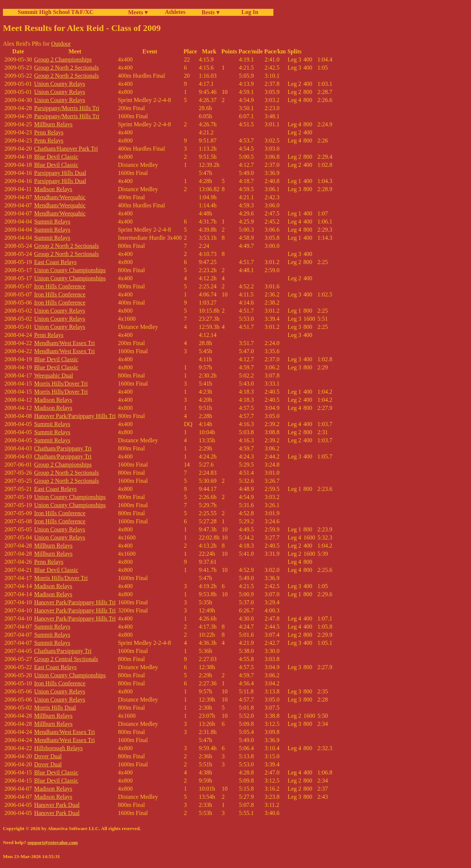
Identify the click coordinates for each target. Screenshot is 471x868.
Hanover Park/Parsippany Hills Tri (75, 416)
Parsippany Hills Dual (60, 173)
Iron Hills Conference (60, 286)
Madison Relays (53, 189)
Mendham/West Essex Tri (65, 343)
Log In (248, 12)
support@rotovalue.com (52, 842)
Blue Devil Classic (56, 157)
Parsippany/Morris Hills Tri (67, 108)
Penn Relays (49, 132)
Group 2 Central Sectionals (66, 659)
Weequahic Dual (54, 375)
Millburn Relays (53, 124)
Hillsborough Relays (59, 748)
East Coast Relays (56, 262)
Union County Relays (60, 84)
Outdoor (61, 44)
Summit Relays (52, 222)
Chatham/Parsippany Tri (63, 448)
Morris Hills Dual (55, 708)
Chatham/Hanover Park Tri (66, 149)
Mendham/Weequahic (60, 197)
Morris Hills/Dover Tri (61, 384)
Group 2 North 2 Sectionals (67, 68)
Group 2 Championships (63, 59)
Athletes (175, 12)
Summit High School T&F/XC (56, 12)
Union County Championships (70, 270)
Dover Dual (48, 756)
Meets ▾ (138, 12)
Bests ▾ (210, 12)
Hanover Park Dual (57, 805)
